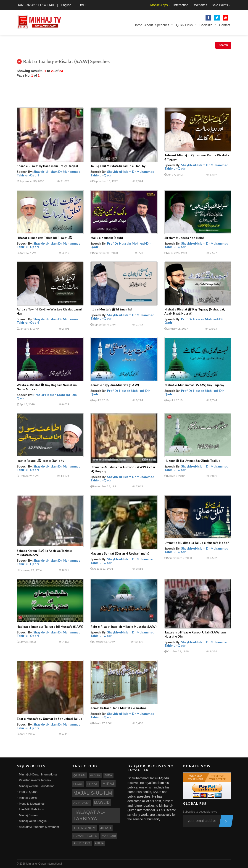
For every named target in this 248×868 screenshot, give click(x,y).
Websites (201, 5)
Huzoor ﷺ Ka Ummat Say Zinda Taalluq (192, 461)
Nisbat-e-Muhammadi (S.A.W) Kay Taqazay (194, 385)
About (149, 25)
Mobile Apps (159, 5)
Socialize (206, 25)
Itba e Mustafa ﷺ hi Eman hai (111, 309)
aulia (100, 843)
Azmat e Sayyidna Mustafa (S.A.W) (115, 385)
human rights (86, 836)
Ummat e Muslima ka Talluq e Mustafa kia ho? (197, 543)
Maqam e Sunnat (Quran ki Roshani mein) (120, 553)
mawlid (102, 802)
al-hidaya (82, 803)
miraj (108, 784)
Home (138, 25)
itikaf (93, 784)
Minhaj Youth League (33, 821)
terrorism (85, 828)
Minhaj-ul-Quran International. (44, 864)
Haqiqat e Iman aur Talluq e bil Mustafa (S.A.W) (50, 627)
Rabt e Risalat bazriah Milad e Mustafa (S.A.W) (123, 627)
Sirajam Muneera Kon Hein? (184, 238)
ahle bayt (82, 843)
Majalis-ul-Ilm (93, 793)
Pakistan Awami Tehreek (35, 780)
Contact (225, 25)
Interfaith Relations (31, 809)
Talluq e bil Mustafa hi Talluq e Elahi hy (118, 166)
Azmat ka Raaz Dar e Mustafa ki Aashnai (119, 708)
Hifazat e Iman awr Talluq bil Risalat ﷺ (44, 238)
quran (79, 775)
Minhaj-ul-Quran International (38, 774)
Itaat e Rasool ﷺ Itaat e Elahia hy (40, 461)
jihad (106, 828)
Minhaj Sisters (28, 815)
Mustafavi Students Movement (39, 827)
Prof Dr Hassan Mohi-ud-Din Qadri (194, 321)
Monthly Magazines (32, 804)
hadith (95, 775)
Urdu (82, 5)
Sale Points (220, 5)
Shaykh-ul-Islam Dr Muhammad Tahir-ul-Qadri (49, 173)
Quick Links (184, 25)
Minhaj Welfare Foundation (37, 786)
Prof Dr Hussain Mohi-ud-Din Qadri (121, 245)
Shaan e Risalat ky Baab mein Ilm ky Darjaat (47, 166)
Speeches (162, 25)
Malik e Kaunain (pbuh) (107, 238)
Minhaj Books (28, 798)
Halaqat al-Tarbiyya (89, 815)
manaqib (109, 836)
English (66, 5)
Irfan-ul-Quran (28, 792)
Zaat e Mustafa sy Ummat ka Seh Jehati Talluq (49, 719)
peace (78, 784)
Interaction (181, 5)
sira (108, 775)
